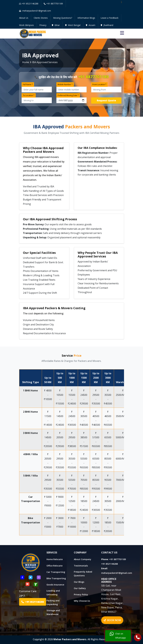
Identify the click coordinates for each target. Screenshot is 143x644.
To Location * (29, 95)
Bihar (56, 25)
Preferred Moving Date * (68, 95)
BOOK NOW (112, 620)
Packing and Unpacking (53, 602)
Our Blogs (79, 582)
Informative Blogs (86, 18)
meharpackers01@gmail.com (117, 573)
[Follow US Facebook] (22, 577)
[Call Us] (138, 638)
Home (26, 62)
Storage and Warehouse (53, 612)
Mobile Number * (65, 84)
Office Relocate (54, 566)
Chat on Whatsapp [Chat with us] (118, 636)
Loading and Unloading (53, 593)
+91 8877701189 (53, 4)
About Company (83, 559)
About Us (24, 18)
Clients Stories (41, 18)
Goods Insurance (55, 585)
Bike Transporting (56, 578)
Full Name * (28, 84)
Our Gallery (80, 588)
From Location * (99, 84)
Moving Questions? (63, 18)
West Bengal (73, 25)
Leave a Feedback (109, 18)
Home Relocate (55, 559)
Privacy (43, 25)
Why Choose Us (82, 601)
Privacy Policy (81, 594)
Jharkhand (107, 25)
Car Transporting (56, 572)
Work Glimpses (27, 25)
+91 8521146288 (29, 4)
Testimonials (81, 566)
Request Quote (106, 100)
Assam (91, 25)
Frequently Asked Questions (83, 574)
